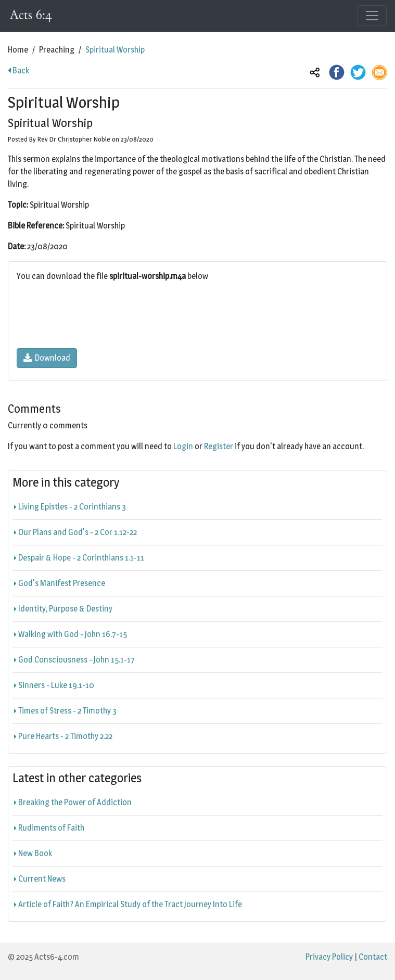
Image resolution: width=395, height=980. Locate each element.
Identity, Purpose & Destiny (63, 609)
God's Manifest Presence (60, 583)
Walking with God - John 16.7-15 (71, 634)
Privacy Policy (329, 957)
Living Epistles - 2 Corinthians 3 (70, 507)
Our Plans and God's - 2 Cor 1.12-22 (75, 532)
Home (18, 50)
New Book (33, 853)
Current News (40, 879)
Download (47, 358)
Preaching (57, 50)
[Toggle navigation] (372, 16)
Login (183, 446)
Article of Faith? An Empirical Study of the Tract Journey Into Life (128, 904)
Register (219, 446)
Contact (373, 957)
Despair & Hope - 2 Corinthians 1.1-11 (79, 558)
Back (18, 71)
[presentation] (96, 315)
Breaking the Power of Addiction (73, 802)
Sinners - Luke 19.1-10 (54, 685)
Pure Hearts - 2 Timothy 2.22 (63, 736)
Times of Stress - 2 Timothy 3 (65, 711)
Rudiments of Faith (49, 828)
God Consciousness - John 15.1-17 (74, 660)
